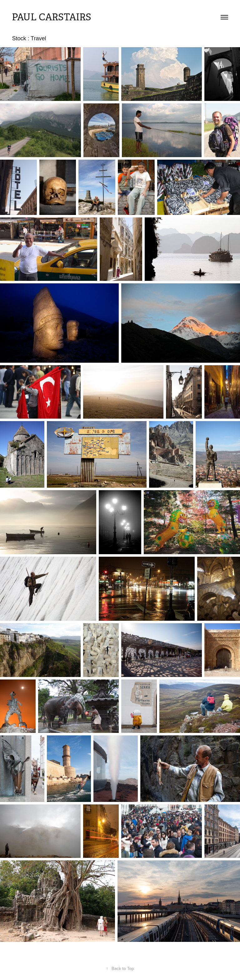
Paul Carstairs (52, 17)
